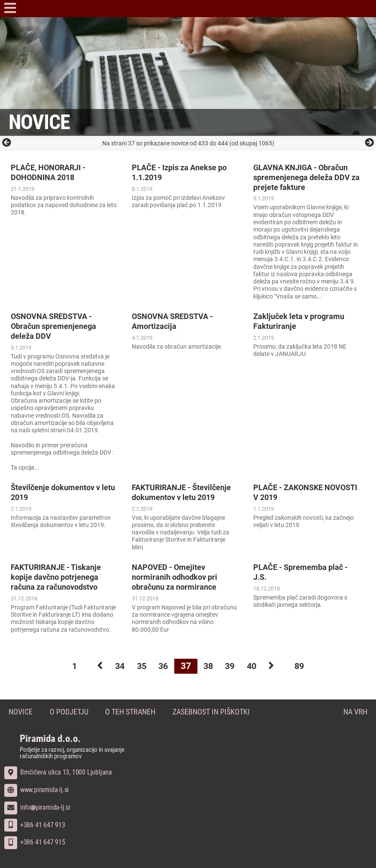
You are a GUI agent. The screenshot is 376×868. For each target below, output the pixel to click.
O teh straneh (131, 712)
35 (139, 666)
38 (209, 666)
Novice (21, 712)
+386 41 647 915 (35, 842)
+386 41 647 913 (35, 824)
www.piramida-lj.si (36, 790)
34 (116, 666)
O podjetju (69, 712)
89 (306, 666)
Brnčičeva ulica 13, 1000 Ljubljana (58, 772)
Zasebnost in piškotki (212, 712)
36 (162, 666)
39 (232, 666)
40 (255, 666)
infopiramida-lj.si (37, 807)
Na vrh (355, 712)
